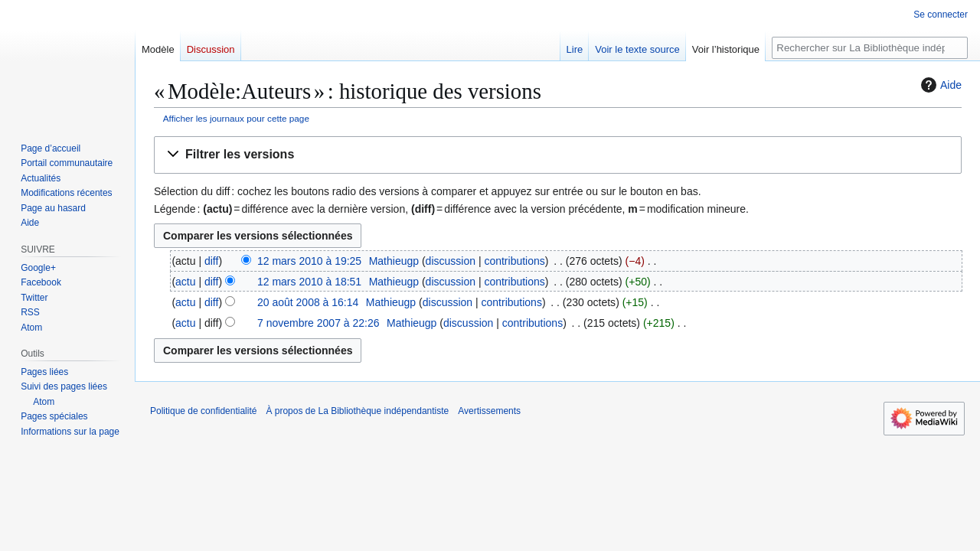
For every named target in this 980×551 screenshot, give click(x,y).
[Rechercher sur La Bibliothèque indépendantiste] (870, 48)
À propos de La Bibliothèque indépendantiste (357, 411)
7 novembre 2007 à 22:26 (318, 323)
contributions (514, 261)
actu (185, 282)
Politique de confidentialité (203, 411)
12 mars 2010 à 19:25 (309, 261)
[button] (558, 155)
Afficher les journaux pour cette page (236, 118)
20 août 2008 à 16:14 (308, 302)
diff (211, 261)
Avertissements (489, 411)
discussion (451, 261)
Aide (939, 85)
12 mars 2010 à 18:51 (309, 282)
